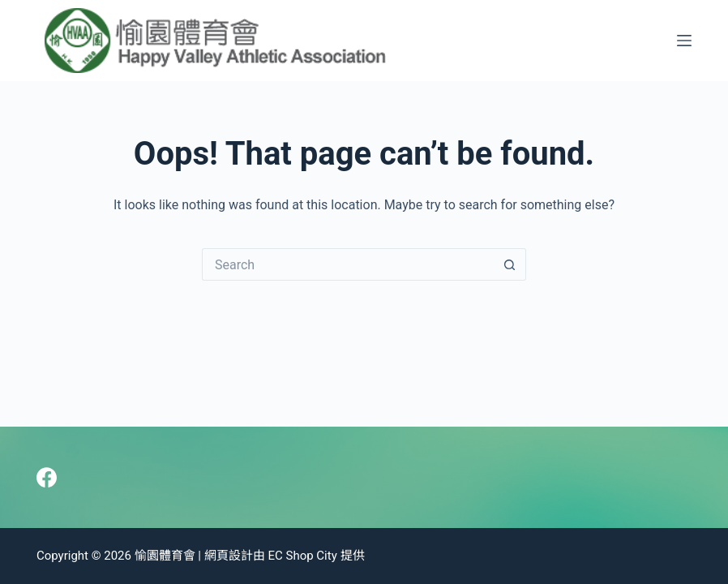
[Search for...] (348, 264)
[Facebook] (47, 477)
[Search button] (510, 264)
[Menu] (684, 41)
